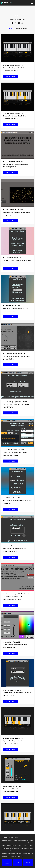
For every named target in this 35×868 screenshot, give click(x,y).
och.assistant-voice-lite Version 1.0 (15, 546)
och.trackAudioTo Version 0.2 (13, 690)
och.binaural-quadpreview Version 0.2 (16, 402)
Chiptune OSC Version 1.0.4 (12, 786)
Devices (11, 29)
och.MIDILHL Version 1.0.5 (11, 306)
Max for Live (6, 3)
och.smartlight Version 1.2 (11, 642)
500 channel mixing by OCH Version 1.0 (16, 594)
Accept (28, 863)
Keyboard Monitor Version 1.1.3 (13, 65)
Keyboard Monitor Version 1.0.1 (13, 738)
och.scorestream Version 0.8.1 (13, 209)
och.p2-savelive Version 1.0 (12, 257)
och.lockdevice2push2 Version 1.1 (14, 161)
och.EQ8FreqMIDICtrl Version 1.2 (13, 450)
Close (17, 863)
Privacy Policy (7, 862)
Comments (18, 29)
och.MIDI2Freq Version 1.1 (11, 498)
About (25, 29)
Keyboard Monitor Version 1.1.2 (13, 113)
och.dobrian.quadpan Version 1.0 (14, 354)
